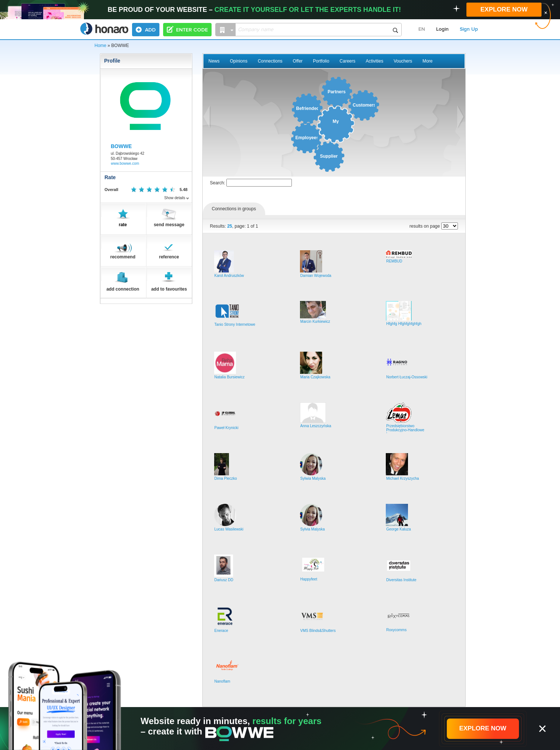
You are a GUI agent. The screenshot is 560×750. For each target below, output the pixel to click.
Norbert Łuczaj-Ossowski (407, 377)
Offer (298, 61)
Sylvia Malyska (313, 529)
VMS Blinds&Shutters (318, 631)
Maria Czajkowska (315, 377)
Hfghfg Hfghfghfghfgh (404, 324)
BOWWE (122, 146)
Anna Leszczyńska (316, 426)
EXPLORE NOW (504, 9)
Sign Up (469, 29)
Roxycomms (396, 630)
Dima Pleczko (226, 478)
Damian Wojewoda (316, 276)
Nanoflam (222, 681)
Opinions (239, 61)
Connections (270, 61)
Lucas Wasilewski (229, 529)
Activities (375, 61)
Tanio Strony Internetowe (235, 324)
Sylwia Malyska (313, 478)
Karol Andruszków (229, 276)
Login (442, 29)
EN (422, 29)
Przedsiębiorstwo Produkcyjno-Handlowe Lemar (405, 430)
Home (101, 46)
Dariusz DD (224, 580)
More (427, 61)
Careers (348, 61)
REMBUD (394, 261)
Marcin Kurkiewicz (315, 322)
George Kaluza (399, 529)
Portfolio (321, 61)
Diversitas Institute (401, 580)
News (214, 61)
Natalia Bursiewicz (230, 377)
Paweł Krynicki (227, 428)
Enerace (221, 631)
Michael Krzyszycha (402, 478)
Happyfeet (309, 579)
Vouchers (403, 61)
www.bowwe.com (125, 163)
